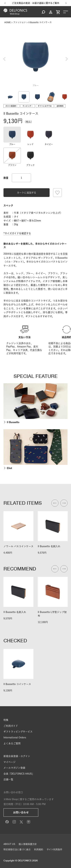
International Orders (15, 738)
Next (67, 59)
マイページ (9, 762)
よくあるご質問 (12, 743)
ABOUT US (9, 844)
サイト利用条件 (54, 849)
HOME (7, 22)
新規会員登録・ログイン (17, 756)
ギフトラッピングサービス (18, 732)
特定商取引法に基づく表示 (17, 849)
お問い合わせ (21, 812)
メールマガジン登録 (14, 768)
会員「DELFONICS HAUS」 (19, 774)
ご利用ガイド (11, 726)
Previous (4, 59)
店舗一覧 (8, 779)
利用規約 (39, 849)
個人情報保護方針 (28, 844)
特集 (6, 720)
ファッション (19, 22)
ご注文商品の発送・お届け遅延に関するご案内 (35, 3)
